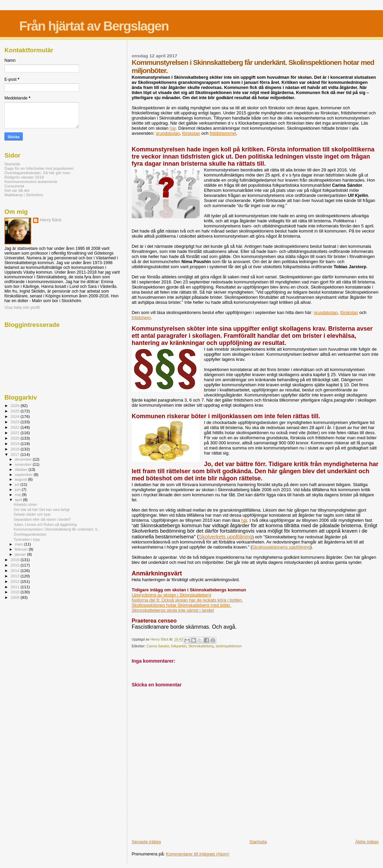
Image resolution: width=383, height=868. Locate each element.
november (24, 464)
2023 (15, 422)
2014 (15, 570)
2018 (15, 449)
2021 (15, 433)
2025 (15, 411)
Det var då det (17, 190)
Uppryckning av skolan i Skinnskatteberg (171, 595)
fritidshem (141, 318)
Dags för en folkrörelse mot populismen (39, 168)
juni (18, 490)
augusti (22, 479)
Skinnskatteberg (201, 646)
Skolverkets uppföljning (225, 537)
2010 (15, 592)
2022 (15, 427)
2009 (15, 597)
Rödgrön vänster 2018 (24, 177)
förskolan (191, 133)
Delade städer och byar (32, 514)
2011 (15, 587)
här (173, 128)
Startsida (258, 842)
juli (18, 484)
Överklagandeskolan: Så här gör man (37, 173)
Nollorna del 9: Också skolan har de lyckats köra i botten (187, 600)
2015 (15, 565)
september (24, 475)
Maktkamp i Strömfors (24, 195)
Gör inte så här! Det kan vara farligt (42, 510)
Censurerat (14, 186)
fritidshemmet (223, 133)
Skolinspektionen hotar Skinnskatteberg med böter (182, 605)
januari (21, 554)
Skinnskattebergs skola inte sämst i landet (173, 610)
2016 (15, 560)
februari (22, 549)
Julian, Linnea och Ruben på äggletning (45, 524)
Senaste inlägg (146, 842)
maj (19, 495)
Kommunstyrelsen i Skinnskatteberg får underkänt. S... (57, 529)
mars (20, 544)
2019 (15, 444)
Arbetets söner (25, 504)
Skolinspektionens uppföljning (281, 547)
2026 (15, 405)
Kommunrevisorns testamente (31, 181)
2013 (15, 576)
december (24, 459)
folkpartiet (179, 646)
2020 (15, 438)
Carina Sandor (158, 646)
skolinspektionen (229, 646)
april (19, 500)
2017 (15, 454)
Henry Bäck (51, 220)
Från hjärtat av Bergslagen (94, 26)
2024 (15, 416)
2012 (15, 581)
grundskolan (168, 133)
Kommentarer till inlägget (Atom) (198, 854)
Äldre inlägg (367, 842)
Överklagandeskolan (30, 534)
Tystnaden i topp (27, 539)
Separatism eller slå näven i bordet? (42, 519)
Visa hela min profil (22, 308)
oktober (22, 469)
